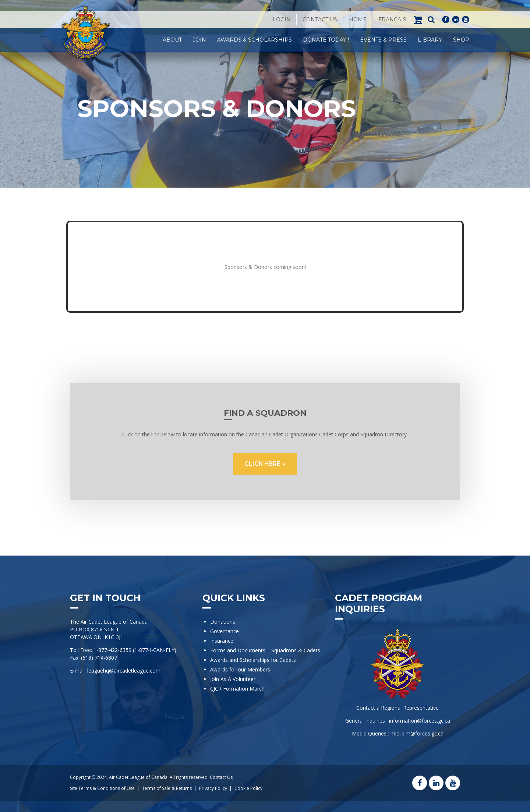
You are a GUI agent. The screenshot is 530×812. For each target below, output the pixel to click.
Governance (225, 631)
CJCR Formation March (237, 689)
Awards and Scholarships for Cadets (253, 660)
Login (282, 19)
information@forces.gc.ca (420, 721)
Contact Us (320, 19)
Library (430, 40)
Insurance (222, 641)
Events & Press (383, 40)
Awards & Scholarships (255, 40)
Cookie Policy (248, 788)
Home (358, 19)
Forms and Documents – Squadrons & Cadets (266, 650)
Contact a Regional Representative (397, 708)
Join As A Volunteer (233, 679)
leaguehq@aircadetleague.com (124, 671)
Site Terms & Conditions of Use (102, 788)
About (172, 40)
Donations (223, 622)
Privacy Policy (213, 788)
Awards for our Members (240, 669)
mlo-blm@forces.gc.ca (417, 733)
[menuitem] (392, 19)
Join (199, 40)
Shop (461, 40)
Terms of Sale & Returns (167, 788)
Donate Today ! (326, 40)
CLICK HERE (262, 464)
